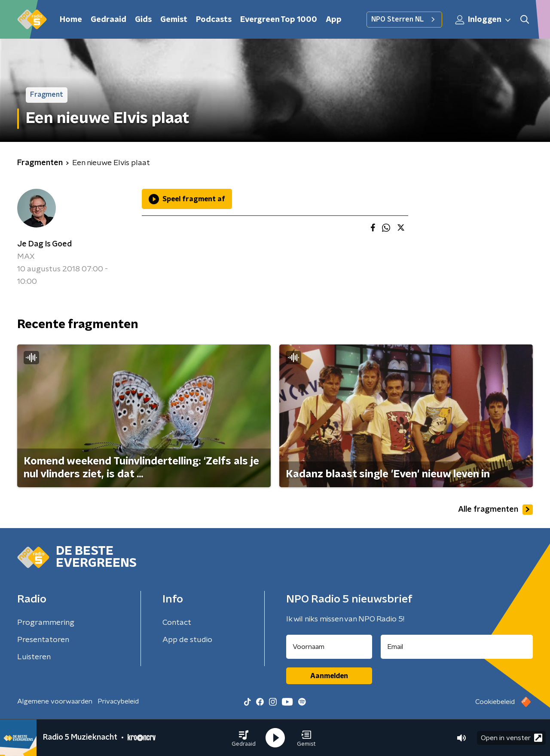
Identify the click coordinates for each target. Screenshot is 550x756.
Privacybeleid (118, 701)
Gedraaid (108, 20)
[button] (244, 738)
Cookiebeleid (495, 702)
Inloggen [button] (483, 20)
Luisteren (34, 657)
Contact (177, 623)
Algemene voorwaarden (55, 701)
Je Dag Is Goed (44, 244)
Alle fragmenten (495, 510)
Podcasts (214, 20)
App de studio (187, 640)
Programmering (46, 623)
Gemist (174, 20)
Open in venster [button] (512, 738)
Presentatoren (43, 640)
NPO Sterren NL (404, 19)
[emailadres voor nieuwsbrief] (457, 647)
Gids (143, 20)
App (334, 20)
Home (71, 20)
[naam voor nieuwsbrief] (329, 647)
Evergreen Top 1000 (279, 20)
